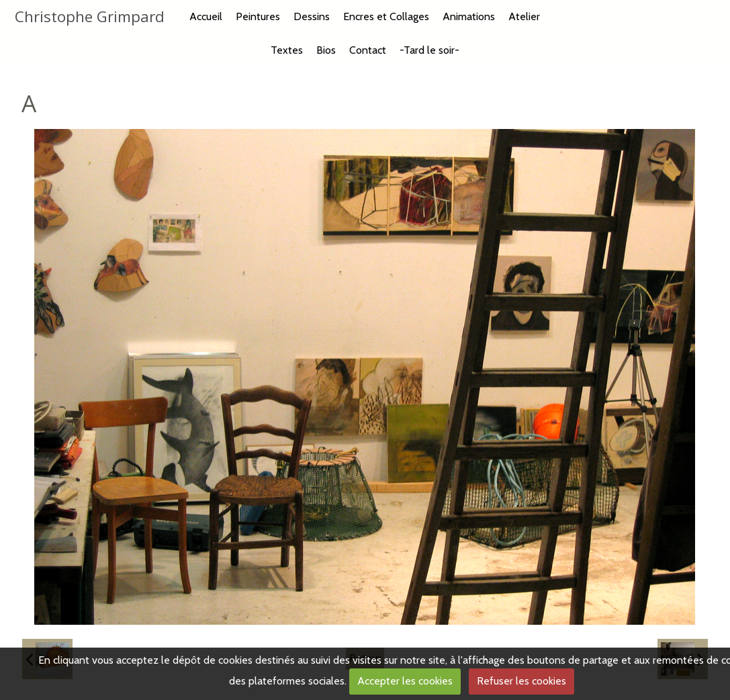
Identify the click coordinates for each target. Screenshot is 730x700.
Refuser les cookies (521, 681)
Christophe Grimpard (90, 16)
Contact (368, 50)
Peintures (258, 16)
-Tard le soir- (429, 50)
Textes (287, 50)
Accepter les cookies (405, 681)
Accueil (206, 16)
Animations (469, 16)
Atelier (524, 16)
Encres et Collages (386, 16)
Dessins (312, 16)
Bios (326, 50)
